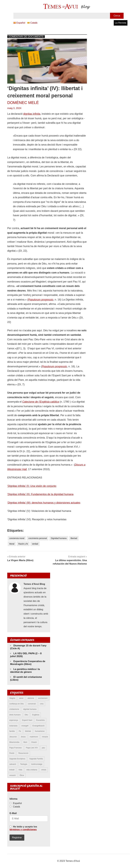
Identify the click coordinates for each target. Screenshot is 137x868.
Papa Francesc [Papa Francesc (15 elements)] (15, 748)
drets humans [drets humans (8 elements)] (15, 715)
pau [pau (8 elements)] (44, 748)
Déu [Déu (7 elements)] (26, 715)
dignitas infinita (32, 114)
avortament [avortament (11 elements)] (43, 698)
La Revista (121, 23)
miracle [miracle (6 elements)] (45, 737)
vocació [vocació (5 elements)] (12, 775)
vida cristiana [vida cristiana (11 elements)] (32, 770)
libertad (74, 538)
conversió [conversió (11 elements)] (32, 704)
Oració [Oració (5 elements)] (34, 742)
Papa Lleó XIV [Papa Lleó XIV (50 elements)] (32, 748)
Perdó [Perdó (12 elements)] (12, 753)
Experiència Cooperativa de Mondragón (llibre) (28, 663)
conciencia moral (17, 538)
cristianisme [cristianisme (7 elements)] (14, 709)
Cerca (117, 16)
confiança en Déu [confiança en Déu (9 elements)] (16, 704)
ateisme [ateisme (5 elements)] (31, 698)
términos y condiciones (23, 830)
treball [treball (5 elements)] (12, 770)
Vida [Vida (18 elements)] (20, 770)
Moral (12, 544)
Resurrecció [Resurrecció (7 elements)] (23, 753)
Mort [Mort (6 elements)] (25, 742)
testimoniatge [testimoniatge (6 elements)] (37, 764)
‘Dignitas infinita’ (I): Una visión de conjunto (32, 486)
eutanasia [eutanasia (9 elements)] (13, 726)
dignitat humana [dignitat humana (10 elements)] (30, 709)
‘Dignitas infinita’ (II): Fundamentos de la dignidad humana (40, 494)
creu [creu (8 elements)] (42, 704)
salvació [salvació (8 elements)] (13, 764)
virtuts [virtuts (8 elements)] (44, 770)
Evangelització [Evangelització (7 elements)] (39, 726)
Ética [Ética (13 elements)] (22, 775)
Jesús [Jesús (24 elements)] (23, 737)
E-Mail (13, 813)
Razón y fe (23, 544)
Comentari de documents (26, 37)
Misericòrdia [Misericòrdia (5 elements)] (14, 742)
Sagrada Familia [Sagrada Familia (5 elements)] (36, 759)
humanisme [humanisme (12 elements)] (40, 731)
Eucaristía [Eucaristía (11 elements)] (41, 720)
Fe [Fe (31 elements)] (20, 731)
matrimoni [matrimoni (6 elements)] (34, 737)
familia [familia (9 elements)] (12, 731)
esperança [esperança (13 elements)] (14, 720)
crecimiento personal (38, 538)
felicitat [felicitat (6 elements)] (28, 731)
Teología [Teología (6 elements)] (24, 764)
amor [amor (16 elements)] (21, 698)
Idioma (13, 799)
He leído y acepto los (23, 828)
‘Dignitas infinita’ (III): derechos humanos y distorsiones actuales (44, 503)
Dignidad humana (59, 538)
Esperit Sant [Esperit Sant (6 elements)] (27, 720)
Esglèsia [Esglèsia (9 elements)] (36, 715)
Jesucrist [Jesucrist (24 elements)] (13, 737)
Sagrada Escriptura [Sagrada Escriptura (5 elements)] (17, 759)
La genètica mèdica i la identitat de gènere (25, 671)
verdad (35, 544)
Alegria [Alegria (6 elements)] (12, 698)
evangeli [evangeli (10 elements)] (25, 726)
